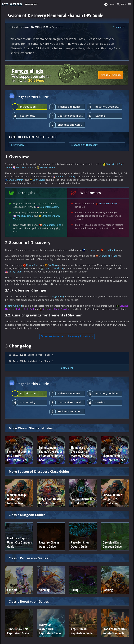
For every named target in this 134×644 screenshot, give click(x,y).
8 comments (119, 27)
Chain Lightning (16, 180)
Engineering (58, 297)
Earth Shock (39, 180)
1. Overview (17, 145)
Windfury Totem (24, 167)
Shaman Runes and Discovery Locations (67, 336)
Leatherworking (13, 306)
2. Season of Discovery (84, 145)
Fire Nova (53, 265)
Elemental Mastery (66, 177)
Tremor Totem (47, 167)
